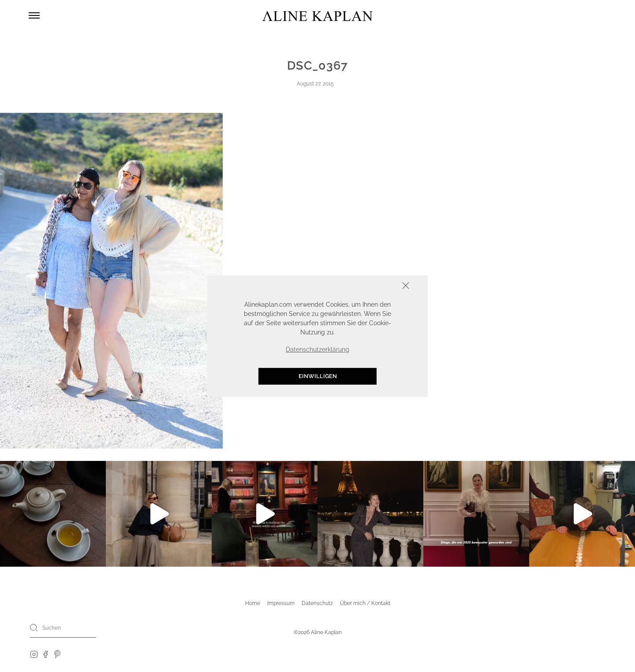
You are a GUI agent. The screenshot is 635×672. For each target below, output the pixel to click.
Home (253, 603)
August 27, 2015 (315, 84)
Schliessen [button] (378, 286)
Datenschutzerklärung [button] (317, 349)
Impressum (281, 603)
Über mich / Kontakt (365, 603)
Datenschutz (317, 603)
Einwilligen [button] (318, 376)
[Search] (34, 627)
